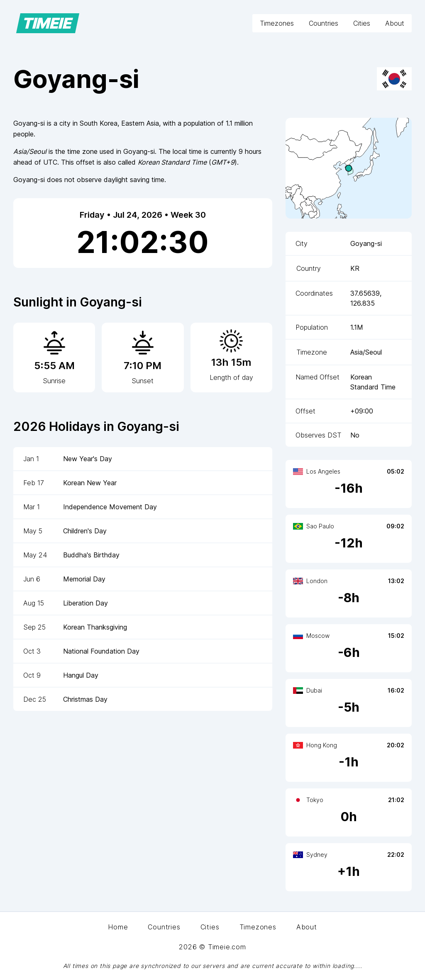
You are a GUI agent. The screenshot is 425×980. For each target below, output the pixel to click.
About (395, 23)
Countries (324, 23)
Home (118, 927)
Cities (362, 23)
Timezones (277, 23)
